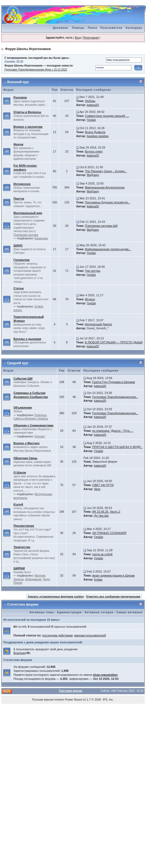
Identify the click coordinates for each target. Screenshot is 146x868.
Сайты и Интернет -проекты (31, 419)
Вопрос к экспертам (28, 127)
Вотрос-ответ (94, 151)
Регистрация (91, 38)
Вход (78, 38)
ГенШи (91, 120)
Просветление (24, 526)
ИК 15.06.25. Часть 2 (106, 512)
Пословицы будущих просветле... (108, 202)
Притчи (19, 199)
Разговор (20, 97)
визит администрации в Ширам (113, 575)
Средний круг (18, 363)
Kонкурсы (41, 415)
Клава (98, 579)
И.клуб (18, 504)
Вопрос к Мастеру (26, 443)
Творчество (22, 547)
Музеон (90, 299)
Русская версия (43, 700)
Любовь (90, 101)
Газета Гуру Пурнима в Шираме (114, 382)
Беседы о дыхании (27, 339)
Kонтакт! (40, 436)
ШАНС (18, 245)
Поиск (93, 28)
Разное (18, 583)
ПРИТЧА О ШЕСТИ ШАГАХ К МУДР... (117, 447)
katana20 (93, 105)
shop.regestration (105, 675)
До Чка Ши (101, 516)
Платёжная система (26, 235)
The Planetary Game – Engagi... (106, 171)
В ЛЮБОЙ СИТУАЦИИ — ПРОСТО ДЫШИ (114, 342)
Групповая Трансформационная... (115, 397)
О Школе (20, 472)
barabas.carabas (98, 136)
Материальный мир (28, 213)
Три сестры (93, 271)
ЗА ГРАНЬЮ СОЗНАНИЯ (109, 533)
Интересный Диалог (99, 324)
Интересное (22, 184)
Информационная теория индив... (108, 249)
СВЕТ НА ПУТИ (103, 485)
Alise (97, 489)
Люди (46, 579)
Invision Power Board (68, 700)
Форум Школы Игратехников (28, 49)
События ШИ (23, 379)
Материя (40, 576)
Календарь (134, 28)
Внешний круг (18, 82)
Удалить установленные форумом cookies (56, 597)
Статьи (18, 288)
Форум (18, 144)
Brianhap (19, 653)
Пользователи (111, 28)
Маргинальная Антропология (105, 187)
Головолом (21, 260)
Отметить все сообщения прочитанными (113, 597)
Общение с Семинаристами (33, 425)
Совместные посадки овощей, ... (107, 116)
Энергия (18, 579)
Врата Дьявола (95, 132)
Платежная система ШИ (101, 226)
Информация (33, 579)
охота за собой (102, 554)
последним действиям (58, 635)
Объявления (23, 408)
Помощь (78, 28)
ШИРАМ (19, 568)
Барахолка (41, 238)
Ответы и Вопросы (27, 112)
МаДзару (93, 175)
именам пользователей (90, 635)
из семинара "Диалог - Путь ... (113, 431)
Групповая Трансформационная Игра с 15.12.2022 (36, 70)
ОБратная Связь (25, 458)
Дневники (60, 28)
